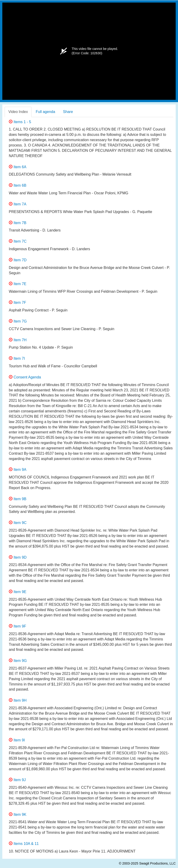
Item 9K (18, 815)
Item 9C (18, 523)
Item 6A (18, 167)
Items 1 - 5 (20, 122)
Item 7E (18, 284)
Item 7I (17, 358)
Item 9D (18, 557)
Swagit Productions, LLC (157, 863)
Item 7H (18, 340)
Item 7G (18, 321)
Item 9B (18, 499)
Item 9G (18, 661)
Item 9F (17, 626)
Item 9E (18, 592)
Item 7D (18, 260)
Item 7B (18, 223)
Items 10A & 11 (24, 844)
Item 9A (18, 470)
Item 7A (18, 204)
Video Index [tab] (18, 112)
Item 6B (18, 185)
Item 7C (18, 241)
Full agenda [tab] (45, 112)
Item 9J (17, 780)
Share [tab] (68, 112)
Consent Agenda (25, 377)
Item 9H (18, 700)
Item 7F (17, 303)
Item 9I (17, 740)
